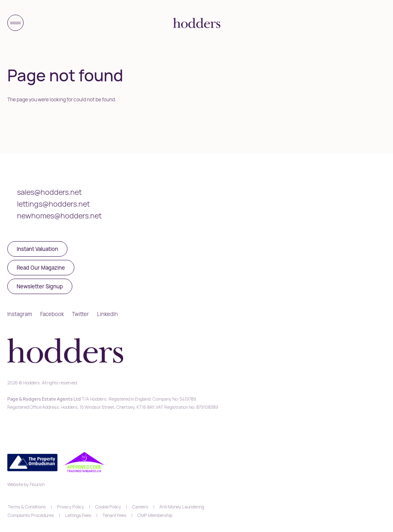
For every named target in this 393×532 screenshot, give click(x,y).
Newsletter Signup (40, 286)
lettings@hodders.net (53, 204)
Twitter (80, 314)
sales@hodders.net (49, 192)
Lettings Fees (78, 515)
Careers (140, 507)
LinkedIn (107, 314)
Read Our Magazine (41, 268)
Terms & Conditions (27, 507)
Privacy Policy (71, 507)
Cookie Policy (108, 507)
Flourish (37, 484)
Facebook (52, 314)
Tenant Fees (114, 515)
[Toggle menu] (15, 23)
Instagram (20, 314)
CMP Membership (155, 515)
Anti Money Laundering (182, 507)
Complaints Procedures (31, 515)
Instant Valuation (37, 249)
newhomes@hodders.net (59, 216)
